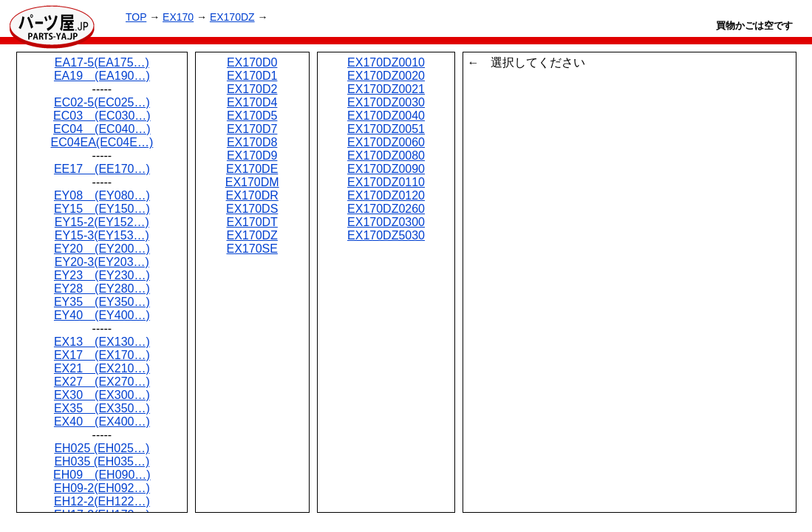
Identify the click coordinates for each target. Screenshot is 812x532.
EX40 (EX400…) (102, 422)
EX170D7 (252, 129)
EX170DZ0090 (386, 169)
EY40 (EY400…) (102, 315)
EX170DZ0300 (386, 222)
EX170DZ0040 (386, 116)
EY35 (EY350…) (102, 302)
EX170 (178, 17)
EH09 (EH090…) (102, 475)
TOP (136, 17)
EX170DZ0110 (386, 182)
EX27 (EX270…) (102, 382)
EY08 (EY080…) (102, 195)
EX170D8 (252, 142)
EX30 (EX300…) (102, 395)
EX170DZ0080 (386, 156)
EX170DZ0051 (386, 129)
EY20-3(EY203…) (102, 262)
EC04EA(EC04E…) (102, 142)
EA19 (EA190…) (102, 76)
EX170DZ (232, 17)
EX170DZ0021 (386, 89)
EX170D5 (252, 116)
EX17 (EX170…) (102, 355)
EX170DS (252, 209)
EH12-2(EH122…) (102, 501)
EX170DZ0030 (386, 102)
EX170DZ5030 (386, 235)
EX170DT (252, 222)
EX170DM (252, 182)
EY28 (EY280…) (102, 289)
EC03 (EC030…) (102, 116)
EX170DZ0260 (386, 209)
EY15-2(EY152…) (102, 222)
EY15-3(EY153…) (102, 235)
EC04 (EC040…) (102, 129)
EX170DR (252, 195)
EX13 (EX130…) (102, 342)
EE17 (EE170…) (102, 169)
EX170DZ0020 (386, 76)
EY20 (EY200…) (102, 249)
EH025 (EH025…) (102, 448)
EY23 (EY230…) (102, 275)
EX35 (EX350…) (102, 408)
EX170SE (252, 249)
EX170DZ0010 (386, 62)
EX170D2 (252, 89)
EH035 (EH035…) (102, 461)
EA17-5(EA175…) (102, 62)
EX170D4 (252, 102)
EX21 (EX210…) (102, 368)
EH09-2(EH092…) (102, 488)
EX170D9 (252, 156)
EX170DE (252, 169)
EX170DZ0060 (386, 142)
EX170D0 (252, 62)
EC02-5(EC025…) (102, 102)
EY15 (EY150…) (102, 209)
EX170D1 (252, 76)
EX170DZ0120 (386, 195)
